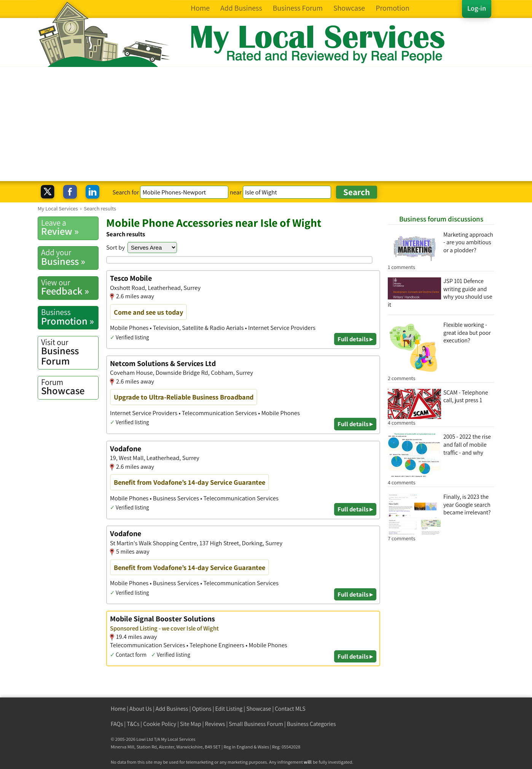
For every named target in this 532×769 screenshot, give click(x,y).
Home (118, 709)
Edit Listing (229, 709)
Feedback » (70, 287)
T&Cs (133, 724)
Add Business (172, 709)
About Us (141, 709)
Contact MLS (290, 709)
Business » (70, 257)
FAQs (117, 724)
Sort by (115, 247)
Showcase (70, 387)
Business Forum (70, 352)
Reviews (215, 724)
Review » (70, 228)
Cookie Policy (160, 724)
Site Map (191, 724)
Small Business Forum (256, 724)
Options (202, 709)
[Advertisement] (266, 124)
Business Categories (311, 724)
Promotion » (70, 317)
